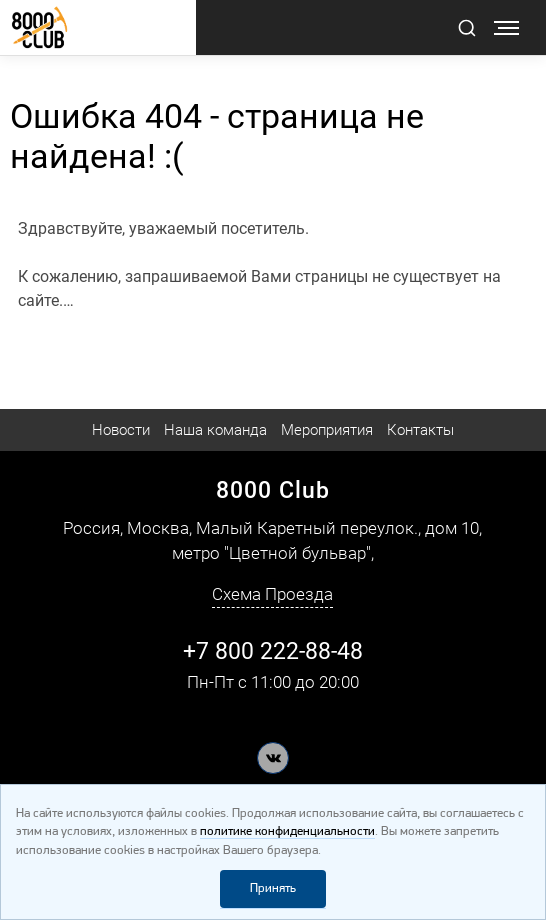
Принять (273, 888)
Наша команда (215, 430)
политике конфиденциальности (287, 831)
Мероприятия (327, 430)
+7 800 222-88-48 (273, 651)
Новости (121, 430)
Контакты (420, 430)
